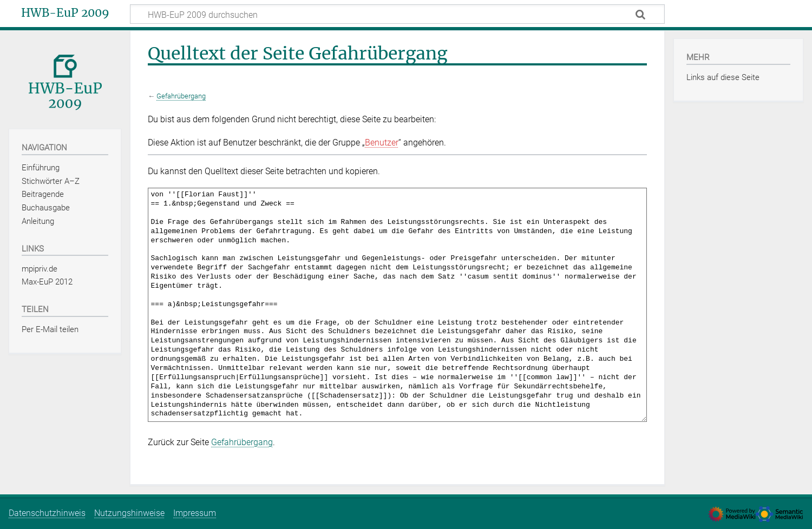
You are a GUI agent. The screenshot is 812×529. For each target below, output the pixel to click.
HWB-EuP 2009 (65, 13)
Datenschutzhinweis (47, 513)
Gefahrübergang (181, 96)
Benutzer (382, 143)
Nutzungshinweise (129, 513)
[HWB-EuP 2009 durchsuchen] (397, 14)
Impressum (195, 513)
